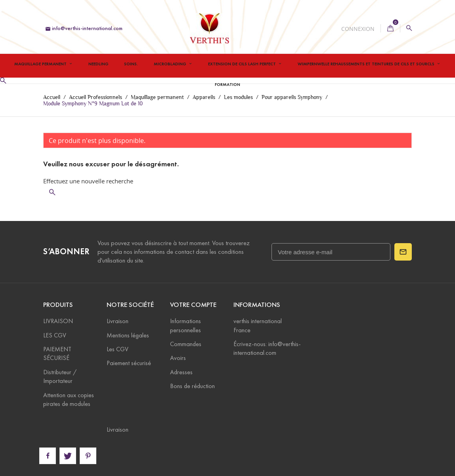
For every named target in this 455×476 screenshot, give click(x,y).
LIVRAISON (58, 321)
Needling (98, 64)
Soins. (131, 64)
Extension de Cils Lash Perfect (243, 64)
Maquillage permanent (41, 64)
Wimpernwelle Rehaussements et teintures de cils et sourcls (367, 64)
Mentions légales (128, 335)
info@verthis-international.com (84, 28)
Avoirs (178, 358)
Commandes (186, 344)
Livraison (118, 321)
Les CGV (118, 349)
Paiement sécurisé (129, 363)
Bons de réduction (192, 386)
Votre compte (193, 305)
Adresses (181, 372)
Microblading (171, 64)
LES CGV (55, 335)
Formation (227, 84)
